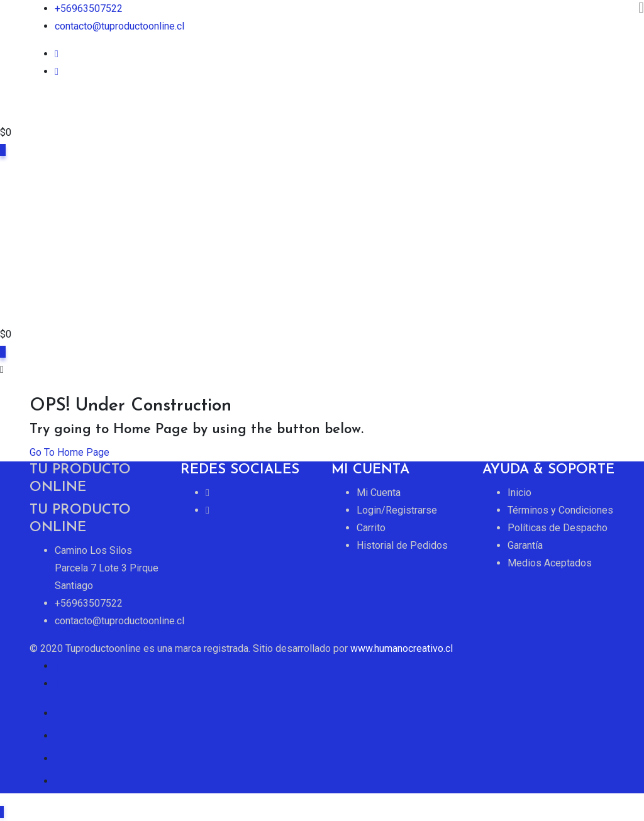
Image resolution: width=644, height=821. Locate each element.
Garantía (525, 545)
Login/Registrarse (397, 510)
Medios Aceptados (550, 563)
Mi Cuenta (379, 493)
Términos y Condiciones (560, 510)
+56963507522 (89, 8)
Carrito (371, 528)
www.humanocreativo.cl (402, 648)
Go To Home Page (69, 452)
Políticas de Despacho (558, 528)
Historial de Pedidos (402, 545)
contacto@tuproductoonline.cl (119, 26)
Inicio (519, 493)
